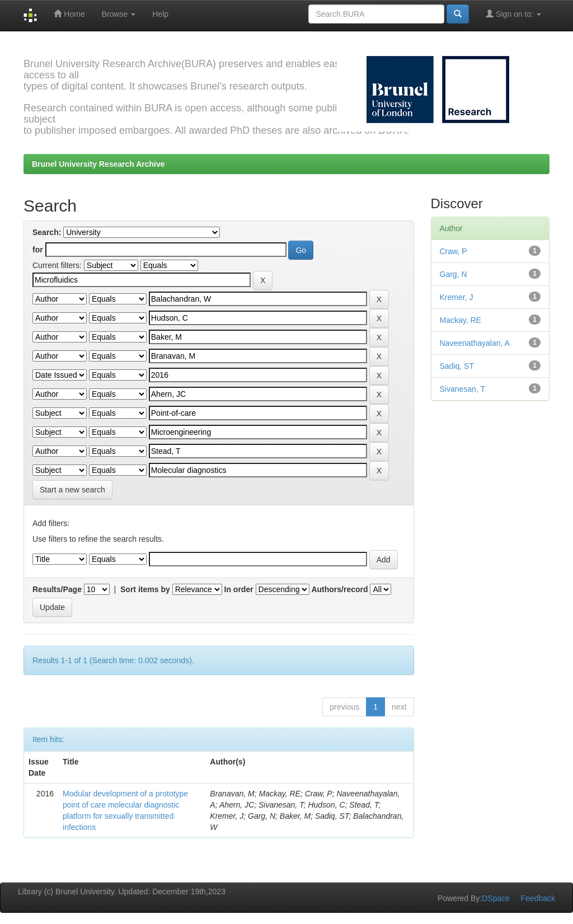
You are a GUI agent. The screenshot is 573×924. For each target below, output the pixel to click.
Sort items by (145, 589)
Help (160, 14)
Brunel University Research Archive (98, 164)
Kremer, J (457, 297)
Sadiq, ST (457, 366)
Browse (119, 14)
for (38, 250)
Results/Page (57, 589)
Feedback (538, 898)
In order (239, 589)
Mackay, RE (461, 320)
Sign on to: (513, 14)
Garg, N (454, 274)
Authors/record (339, 589)
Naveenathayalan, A (475, 343)
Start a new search (72, 490)
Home (69, 14)
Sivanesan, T (462, 389)
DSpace (496, 898)
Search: (47, 232)
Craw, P (454, 251)
